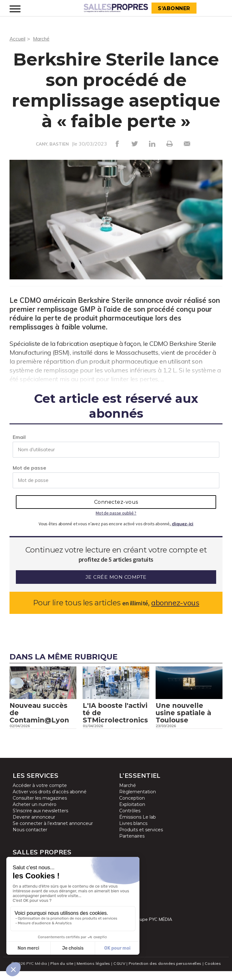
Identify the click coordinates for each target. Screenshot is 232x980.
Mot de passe (29, 468)
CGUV (119, 972)
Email (19, 437)
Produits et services (141, 839)
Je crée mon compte (116, 577)
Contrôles (130, 820)
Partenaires (132, 845)
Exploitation (132, 814)
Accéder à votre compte (40, 795)
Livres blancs (133, 833)
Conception (132, 807)
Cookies (215, 972)
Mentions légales (93, 972)
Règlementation (138, 801)
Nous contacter (30, 839)
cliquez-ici (183, 524)
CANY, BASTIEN (52, 144)
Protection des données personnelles (165, 972)
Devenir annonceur (34, 826)
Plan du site (60, 972)
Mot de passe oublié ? (116, 513)
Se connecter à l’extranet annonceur (53, 833)
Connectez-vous (116, 502)
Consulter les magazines (40, 807)
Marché (42, 39)
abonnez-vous (175, 603)
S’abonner (175, 8)
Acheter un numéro (35, 814)
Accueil (18, 39)
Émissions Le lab (138, 826)
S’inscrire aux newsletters (40, 820)
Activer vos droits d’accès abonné (50, 801)
